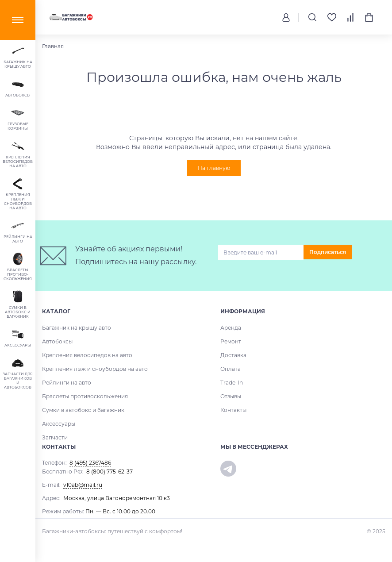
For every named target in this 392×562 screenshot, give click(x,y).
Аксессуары (59, 424)
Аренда (231, 328)
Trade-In (232, 383)
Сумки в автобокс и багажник (83, 410)
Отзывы (231, 396)
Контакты (233, 410)
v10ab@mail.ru (83, 485)
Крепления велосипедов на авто (87, 355)
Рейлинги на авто (67, 383)
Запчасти (55, 437)
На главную (214, 168)
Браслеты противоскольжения (85, 396)
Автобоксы (57, 341)
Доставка (233, 355)
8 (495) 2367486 (90, 463)
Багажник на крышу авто (77, 328)
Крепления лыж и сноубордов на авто (95, 369)
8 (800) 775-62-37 (110, 472)
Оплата (231, 369)
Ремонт (231, 341)
